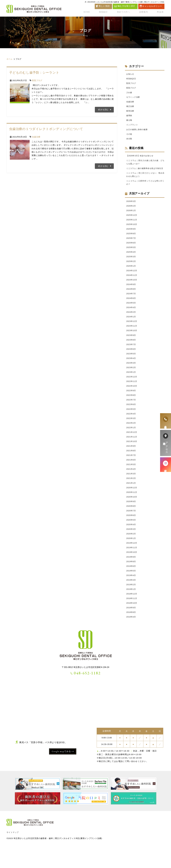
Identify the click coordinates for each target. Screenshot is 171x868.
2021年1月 (131, 500)
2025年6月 (131, 251)
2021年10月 (132, 457)
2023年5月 (131, 366)
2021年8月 (131, 466)
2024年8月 (131, 299)
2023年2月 (131, 380)
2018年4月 (131, 638)
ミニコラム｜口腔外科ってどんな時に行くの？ (145, 189)
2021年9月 (131, 461)
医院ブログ (37, 80)
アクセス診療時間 (166, 443)
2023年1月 (131, 385)
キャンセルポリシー (151, 6)
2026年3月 (131, 208)
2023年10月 (132, 342)
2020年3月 (131, 547)
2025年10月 (132, 232)
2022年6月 (131, 418)
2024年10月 (132, 290)
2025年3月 (131, 266)
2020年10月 (132, 514)
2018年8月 (131, 633)
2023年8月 (131, 352)
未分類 (129, 141)
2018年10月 (132, 624)
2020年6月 (131, 533)
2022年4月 (131, 428)
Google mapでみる (61, 773)
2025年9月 (131, 237)
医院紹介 (107, 13)
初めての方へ (126, 13)
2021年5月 (131, 481)
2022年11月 (132, 395)
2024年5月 (131, 313)
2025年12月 (132, 223)
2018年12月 (132, 614)
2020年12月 (132, 504)
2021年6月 (131, 476)
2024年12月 (132, 280)
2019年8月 (131, 581)
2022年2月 (131, 437)
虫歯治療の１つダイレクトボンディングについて (46, 129)
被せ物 (129, 122)
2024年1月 (131, 328)
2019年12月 (132, 562)
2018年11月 (132, 619)
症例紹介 (166, 465)
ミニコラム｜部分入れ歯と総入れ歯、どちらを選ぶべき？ (145, 165)
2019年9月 (131, 576)
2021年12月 (132, 447)
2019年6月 (131, 586)
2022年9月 (131, 404)
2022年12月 (132, 390)
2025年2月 (131, 270)
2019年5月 (131, 590)
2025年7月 (131, 247)
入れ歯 (129, 93)
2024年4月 (131, 318)
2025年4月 (131, 261)
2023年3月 (131, 375)
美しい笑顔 (104, 6)
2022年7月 (131, 414)
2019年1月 (131, 609)
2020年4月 (131, 543)
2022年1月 (131, 442)
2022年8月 (131, 409)
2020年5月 (131, 538)
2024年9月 (131, 294)
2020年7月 (131, 528)
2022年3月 (131, 433)
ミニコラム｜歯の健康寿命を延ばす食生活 (145, 173)
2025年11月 (132, 227)
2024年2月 (131, 323)
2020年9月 (131, 519)
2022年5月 (131, 423)
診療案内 (145, 13)
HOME (92, 13)
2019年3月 (131, 600)
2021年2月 (131, 495)
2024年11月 (132, 285)
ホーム (9, 59)
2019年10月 (132, 571)
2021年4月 (131, 485)
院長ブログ (131, 84)
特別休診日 (131, 79)
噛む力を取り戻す (125, 6)
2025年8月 (131, 242)
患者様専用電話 (166, 421)
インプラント (133, 127)
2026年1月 (131, 218)
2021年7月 (131, 471)
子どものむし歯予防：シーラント (34, 73)
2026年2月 (131, 213)
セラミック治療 (134, 98)
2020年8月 (131, 524)
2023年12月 (132, 333)
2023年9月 (131, 347)
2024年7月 (131, 304)
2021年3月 (131, 490)
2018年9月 (131, 628)
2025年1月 (131, 275)
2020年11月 (132, 509)
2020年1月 (131, 557)
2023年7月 (131, 356)
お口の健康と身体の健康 (138, 131)
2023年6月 (131, 361)
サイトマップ (13, 854)
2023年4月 (131, 371)
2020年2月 (131, 552)
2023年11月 (132, 337)
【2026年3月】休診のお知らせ (141, 158)
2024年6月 (131, 309)
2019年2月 (131, 605)
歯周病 (129, 117)
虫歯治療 (36, 137)
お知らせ (130, 74)
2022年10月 (132, 399)
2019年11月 (132, 566)
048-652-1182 (86, 694)
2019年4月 (131, 595)
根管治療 (130, 112)
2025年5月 (131, 256)
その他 (129, 136)
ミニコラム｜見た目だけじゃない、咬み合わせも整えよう (145, 181)
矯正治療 (130, 108)
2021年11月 (132, 452)
